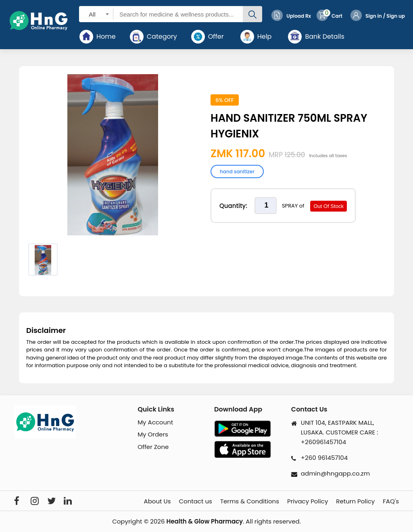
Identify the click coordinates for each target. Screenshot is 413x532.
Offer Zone (153, 447)
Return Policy (355, 501)
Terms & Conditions (250, 501)
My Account (155, 422)
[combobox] (96, 14)
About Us (157, 501)
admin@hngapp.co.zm (335, 473)
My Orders (153, 434)
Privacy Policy (308, 501)
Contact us (195, 501)
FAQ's (391, 501)
